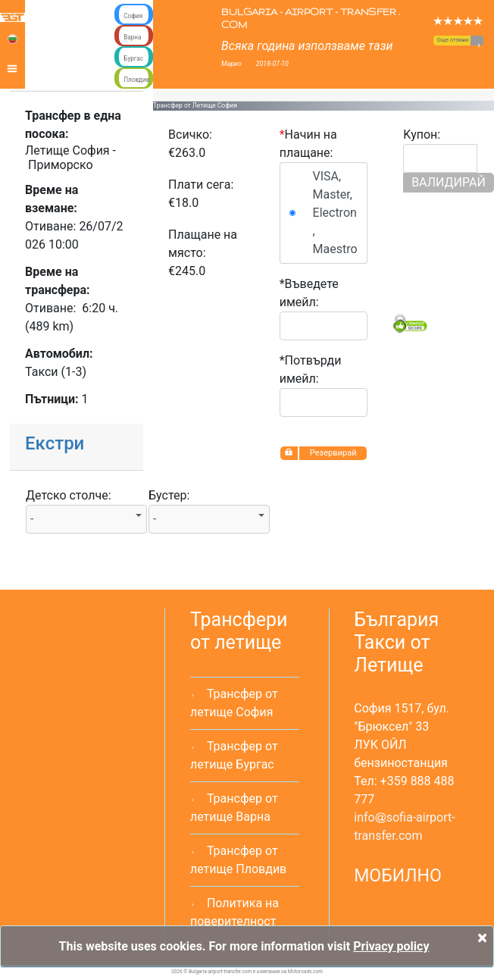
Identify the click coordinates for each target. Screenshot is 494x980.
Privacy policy (391, 946)
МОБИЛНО (398, 876)
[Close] (482, 938)
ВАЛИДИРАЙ (449, 182)
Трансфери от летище (239, 631)
